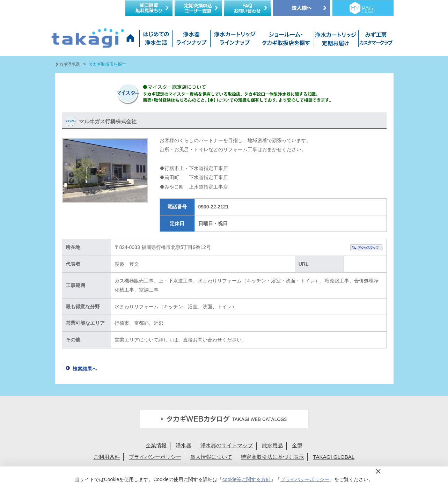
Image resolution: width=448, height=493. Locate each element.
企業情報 (156, 445)
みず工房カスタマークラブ (375, 40)
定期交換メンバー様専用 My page (363, 8)
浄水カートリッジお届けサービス (335, 40)
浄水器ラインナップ (191, 40)
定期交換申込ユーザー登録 (198, 8)
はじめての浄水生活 (156, 40)
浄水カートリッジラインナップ (234, 40)
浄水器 (183, 445)
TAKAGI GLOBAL (334, 457)
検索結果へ (85, 369)
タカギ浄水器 (67, 64)
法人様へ (302, 8)
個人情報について (211, 457)
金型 (297, 445)
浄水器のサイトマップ (227, 445)
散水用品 (272, 445)
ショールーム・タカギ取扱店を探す (286, 40)
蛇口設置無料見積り (149, 8)
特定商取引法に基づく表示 (272, 457)
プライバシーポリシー (155, 457)
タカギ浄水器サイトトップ (132, 40)
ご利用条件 (107, 457)
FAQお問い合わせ (247, 8)
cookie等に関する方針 (247, 479)
